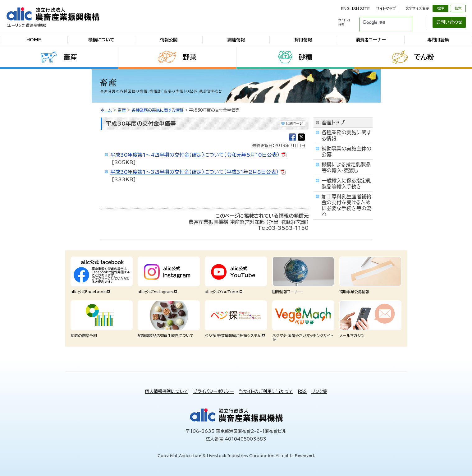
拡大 (458, 8)
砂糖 (305, 57)
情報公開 (169, 40)
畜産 (70, 57)
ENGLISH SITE (355, 8)
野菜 (190, 57)
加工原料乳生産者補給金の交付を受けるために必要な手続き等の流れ (346, 206)
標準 (441, 8)
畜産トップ (333, 122)
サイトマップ (386, 8)
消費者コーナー (371, 40)
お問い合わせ (449, 22)
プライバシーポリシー (213, 391)
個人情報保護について (167, 391)
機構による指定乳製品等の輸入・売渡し (346, 167)
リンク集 (319, 391)
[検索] (378, 22)
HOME (34, 40)
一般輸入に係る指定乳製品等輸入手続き (346, 184)
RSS (302, 391)
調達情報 (236, 40)
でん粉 (424, 57)
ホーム (106, 110)
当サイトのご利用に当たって (266, 391)
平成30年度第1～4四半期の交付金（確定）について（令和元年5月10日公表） (195, 155)
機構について (101, 40)
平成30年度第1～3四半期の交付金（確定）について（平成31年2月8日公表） (194, 172)
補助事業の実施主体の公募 (346, 152)
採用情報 (303, 40)
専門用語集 (438, 40)
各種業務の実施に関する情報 (158, 110)
